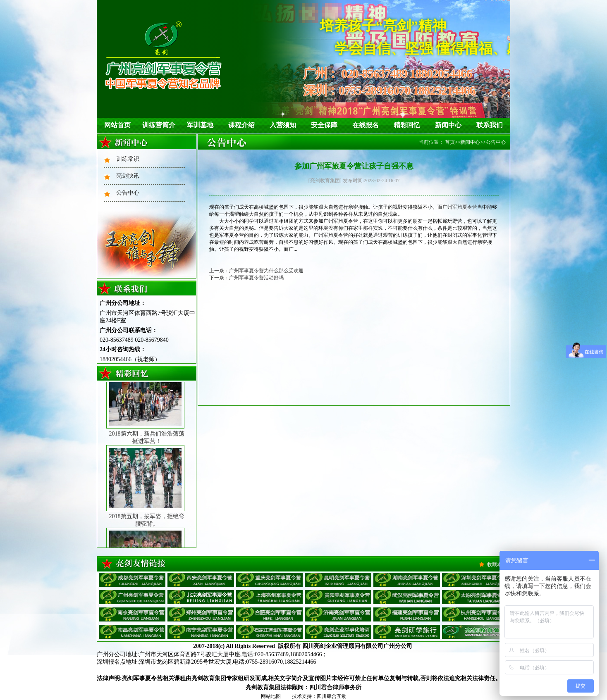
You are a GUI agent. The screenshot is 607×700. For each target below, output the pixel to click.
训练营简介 (159, 125)
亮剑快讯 (128, 176)
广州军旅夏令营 (460, 207)
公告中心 (128, 193)
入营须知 (283, 125)
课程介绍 (241, 125)
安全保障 (324, 125)
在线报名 (366, 125)
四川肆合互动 (332, 696)
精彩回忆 (407, 125)
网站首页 (117, 125)
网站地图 (271, 696)
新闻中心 (448, 125)
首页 (450, 142)
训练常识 (128, 159)
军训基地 (200, 125)
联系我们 (490, 125)
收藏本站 (497, 564)
